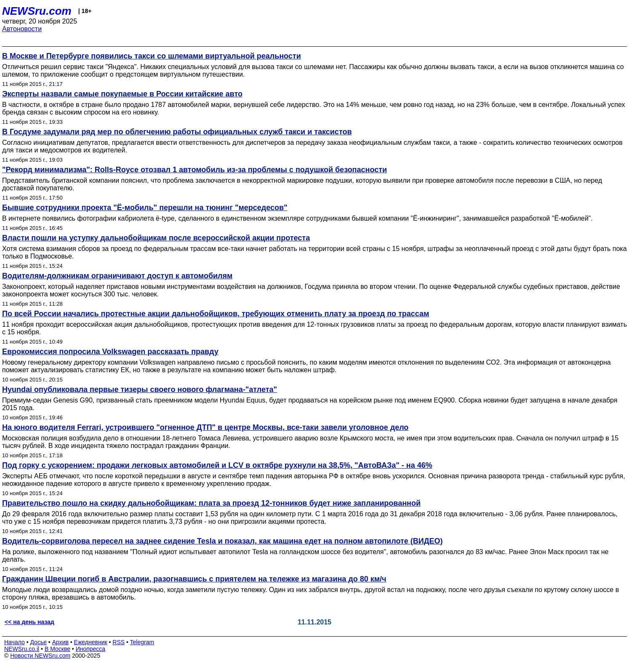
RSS (119, 642)
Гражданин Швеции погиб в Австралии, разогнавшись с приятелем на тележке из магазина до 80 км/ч (194, 579)
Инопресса (91, 649)
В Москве (57, 649)
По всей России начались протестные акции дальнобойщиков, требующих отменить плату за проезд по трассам (216, 314)
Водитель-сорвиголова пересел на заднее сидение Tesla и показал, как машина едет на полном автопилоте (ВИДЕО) (223, 541)
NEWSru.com (37, 11)
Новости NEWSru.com (40, 656)
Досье (38, 642)
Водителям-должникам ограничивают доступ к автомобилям (117, 276)
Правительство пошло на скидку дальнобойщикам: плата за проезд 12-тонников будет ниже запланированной (211, 503)
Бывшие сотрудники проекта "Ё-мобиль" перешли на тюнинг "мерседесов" (145, 208)
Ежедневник (91, 642)
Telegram (142, 642)
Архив (60, 642)
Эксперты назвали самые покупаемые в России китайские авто (122, 94)
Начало (15, 642)
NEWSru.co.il (22, 649)
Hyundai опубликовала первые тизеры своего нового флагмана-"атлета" (140, 389)
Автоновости (22, 29)
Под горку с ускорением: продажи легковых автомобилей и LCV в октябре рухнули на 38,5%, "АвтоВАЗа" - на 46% (217, 465)
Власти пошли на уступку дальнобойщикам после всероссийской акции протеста (156, 238)
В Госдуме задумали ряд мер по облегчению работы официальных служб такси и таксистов (177, 132)
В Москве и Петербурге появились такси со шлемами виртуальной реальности (152, 56)
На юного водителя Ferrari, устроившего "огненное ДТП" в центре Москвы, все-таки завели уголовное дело (205, 427)
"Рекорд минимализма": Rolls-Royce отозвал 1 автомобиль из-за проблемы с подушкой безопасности (195, 170)
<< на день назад (29, 622)
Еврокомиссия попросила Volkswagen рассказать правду (110, 352)
